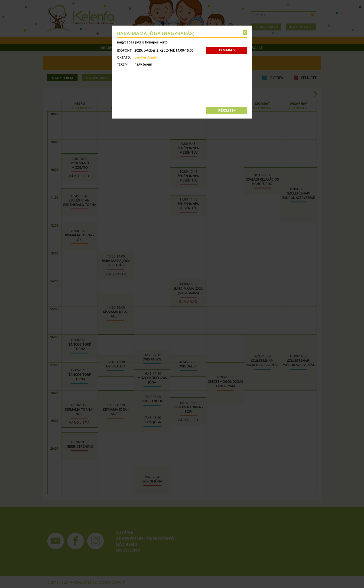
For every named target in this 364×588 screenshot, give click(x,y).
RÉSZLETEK (227, 110)
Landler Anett (145, 57)
